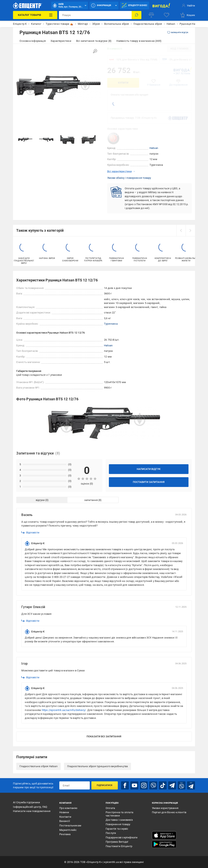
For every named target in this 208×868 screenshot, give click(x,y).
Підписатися (105, 785)
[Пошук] (136, 15)
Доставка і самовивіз (119, 820)
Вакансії (65, 821)
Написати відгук (149, 469)
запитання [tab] (91, 500)
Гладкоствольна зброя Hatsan (38, 766)
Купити (123, 83)
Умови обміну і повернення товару (129, 178)
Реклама (65, 834)
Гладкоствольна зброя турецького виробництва (98, 766)
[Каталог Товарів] (35, 15)
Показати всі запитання (104, 736)
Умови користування (165, 808)
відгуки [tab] (40, 500)
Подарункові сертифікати (122, 837)
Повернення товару (118, 824)
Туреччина (111, 324)
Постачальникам (70, 825)
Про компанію (68, 808)
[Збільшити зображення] (95, 51)
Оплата (110, 808)
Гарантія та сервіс (117, 829)
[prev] (181, 230)
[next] (190, 230)
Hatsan (154, 148)
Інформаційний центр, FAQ (30, 807)
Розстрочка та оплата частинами (119, 814)
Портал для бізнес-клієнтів (169, 812)
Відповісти (30, 533)
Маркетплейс (68, 830)
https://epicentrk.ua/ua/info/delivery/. (64, 710)
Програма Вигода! (117, 842)
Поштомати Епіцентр (119, 846)
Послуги (111, 833)
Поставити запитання (149, 482)
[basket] (187, 15)
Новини (64, 812)
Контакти (65, 817)
